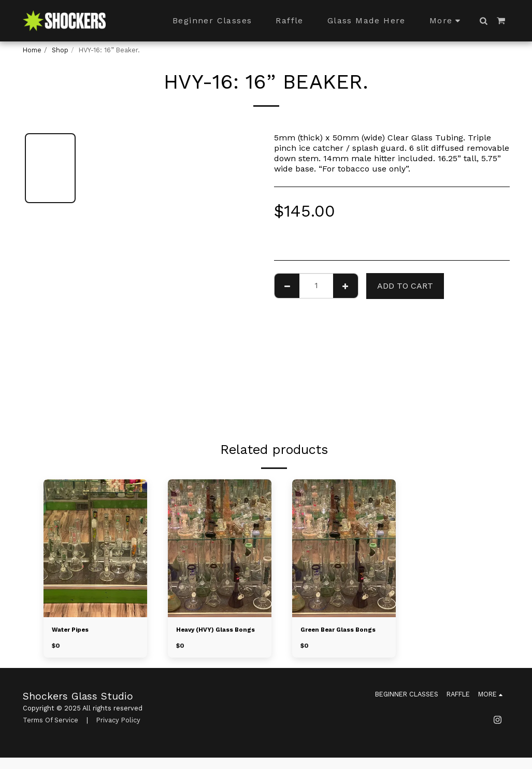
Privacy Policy (118, 731)
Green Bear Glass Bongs (343, 630)
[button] (484, 21)
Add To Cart (405, 286)
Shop (60, 50)
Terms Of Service (51, 731)
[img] (95, 549)
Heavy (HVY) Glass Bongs (208, 635)
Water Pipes (73, 630)
